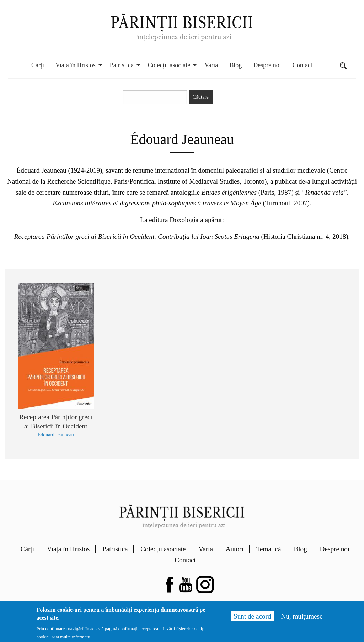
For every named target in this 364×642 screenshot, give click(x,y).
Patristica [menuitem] (122, 65)
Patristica (115, 549)
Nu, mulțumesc (302, 616)
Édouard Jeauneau (56, 435)
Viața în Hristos (68, 549)
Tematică (269, 549)
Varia (205, 549)
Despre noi (335, 549)
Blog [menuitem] (235, 65)
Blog (300, 549)
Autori (235, 549)
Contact (185, 560)
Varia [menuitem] (211, 65)
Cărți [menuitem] (38, 65)
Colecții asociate (163, 549)
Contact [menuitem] (303, 65)
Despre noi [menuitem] (267, 65)
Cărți (27, 549)
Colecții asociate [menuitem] (169, 65)
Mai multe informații (71, 637)
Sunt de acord (252, 616)
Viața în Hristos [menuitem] (76, 65)
